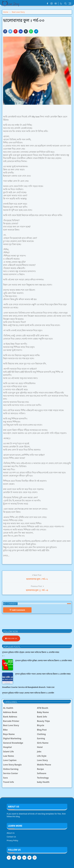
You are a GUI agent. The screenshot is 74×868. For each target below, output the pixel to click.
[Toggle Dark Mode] (61, 4)
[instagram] (52, 4)
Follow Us (11, 638)
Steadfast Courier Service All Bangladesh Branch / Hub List (28, 687)
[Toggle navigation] (70, 4)
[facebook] (47, 4)
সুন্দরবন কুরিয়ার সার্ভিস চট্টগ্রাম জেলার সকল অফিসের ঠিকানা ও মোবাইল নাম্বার (31, 652)
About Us (11, 833)
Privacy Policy (12, 840)
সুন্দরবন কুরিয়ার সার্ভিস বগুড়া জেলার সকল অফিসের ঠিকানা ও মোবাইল (28, 693)
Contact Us (11, 837)
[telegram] (19, 858)
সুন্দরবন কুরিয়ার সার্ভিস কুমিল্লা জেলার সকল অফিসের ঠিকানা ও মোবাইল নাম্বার (43, 661)
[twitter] (29, 858)
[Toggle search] (65, 4)
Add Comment (17, 610)
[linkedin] (24, 858)
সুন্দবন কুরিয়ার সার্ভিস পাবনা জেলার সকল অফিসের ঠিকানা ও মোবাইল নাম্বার (43, 674)
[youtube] (56, 4)
